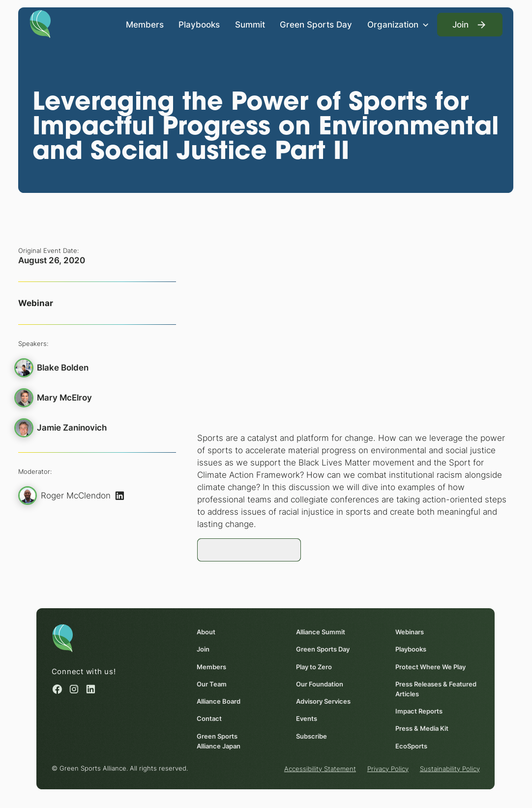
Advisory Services (324, 701)
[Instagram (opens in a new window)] (74, 689)
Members (145, 25)
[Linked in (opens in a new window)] (91, 689)
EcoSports (412, 746)
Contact (210, 718)
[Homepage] (40, 23)
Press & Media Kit (422, 728)
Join (204, 649)
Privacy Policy (388, 768)
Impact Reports (419, 711)
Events (307, 718)
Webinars (410, 632)
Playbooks (199, 25)
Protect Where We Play (431, 666)
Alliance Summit (321, 632)
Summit (250, 25)
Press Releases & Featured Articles (436, 688)
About (207, 632)
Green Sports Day (316, 25)
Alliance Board (219, 701)
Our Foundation (320, 684)
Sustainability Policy (450, 768)
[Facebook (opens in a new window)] (57, 689)
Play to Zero (314, 666)
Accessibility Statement (321, 768)
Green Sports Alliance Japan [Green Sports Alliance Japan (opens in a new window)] (219, 741)
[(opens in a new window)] (120, 495)
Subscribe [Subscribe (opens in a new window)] (312, 736)
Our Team (212, 684)
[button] (399, 25)
